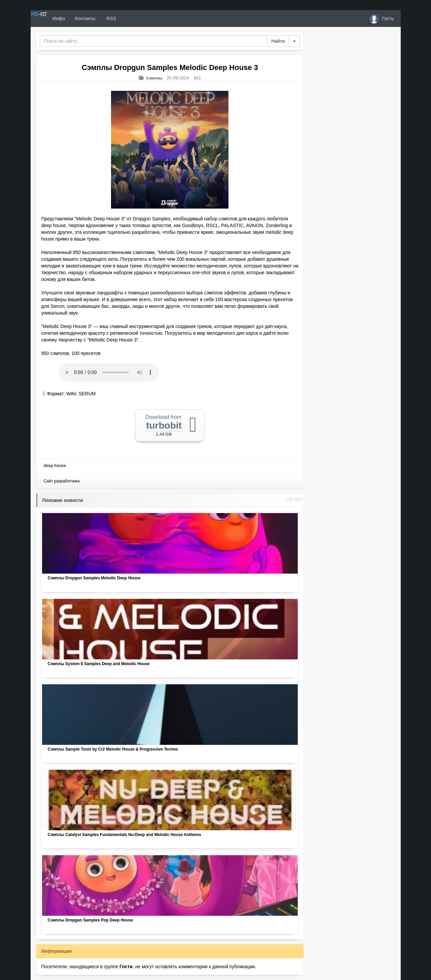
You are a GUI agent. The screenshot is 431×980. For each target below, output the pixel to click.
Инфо (82, 19)
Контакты (109, 19)
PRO (51, 19)
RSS (134, 19)
